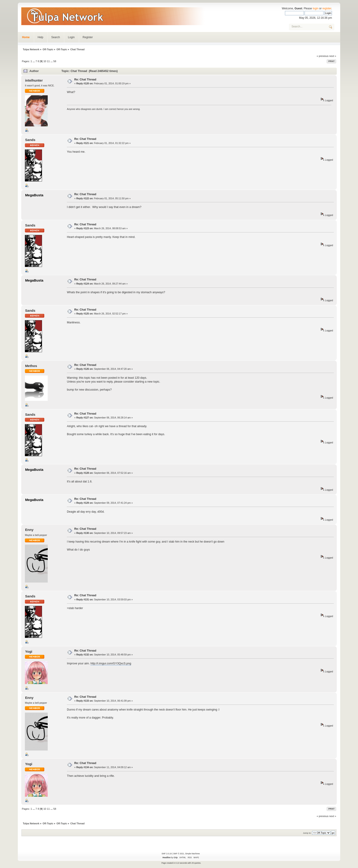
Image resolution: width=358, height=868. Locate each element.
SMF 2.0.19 (167, 854)
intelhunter (34, 80)
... (34, 61)
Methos (31, 366)
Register (88, 37)
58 (55, 61)
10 (45, 61)
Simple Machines (192, 854)
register (327, 8)
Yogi (29, 651)
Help (41, 37)
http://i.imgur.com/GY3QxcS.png (111, 663)
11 (48, 61)
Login (71, 37)
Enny (29, 530)
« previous (323, 56)
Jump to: (307, 833)
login (316, 8)
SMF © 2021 (179, 854)
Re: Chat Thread (85, 80)
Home (26, 37)
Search (55, 37)
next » (333, 56)
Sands (30, 140)
